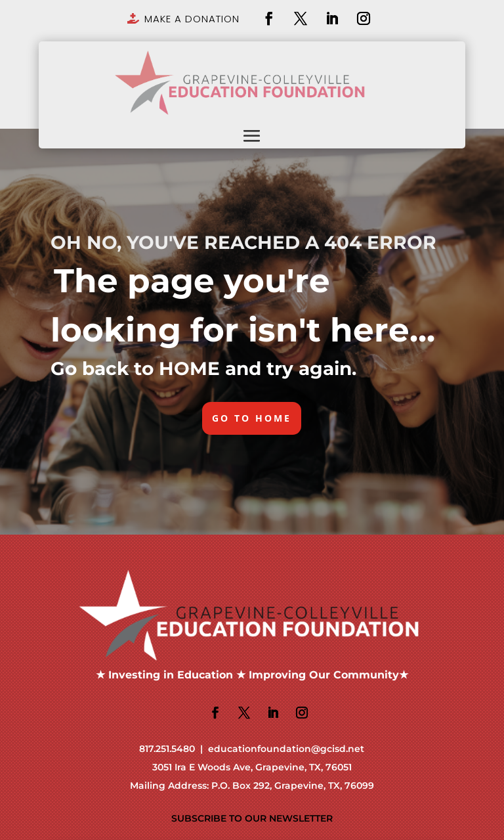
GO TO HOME (252, 418)
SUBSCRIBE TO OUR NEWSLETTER (252, 818)
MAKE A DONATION (192, 19)
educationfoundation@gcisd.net (286, 749)
